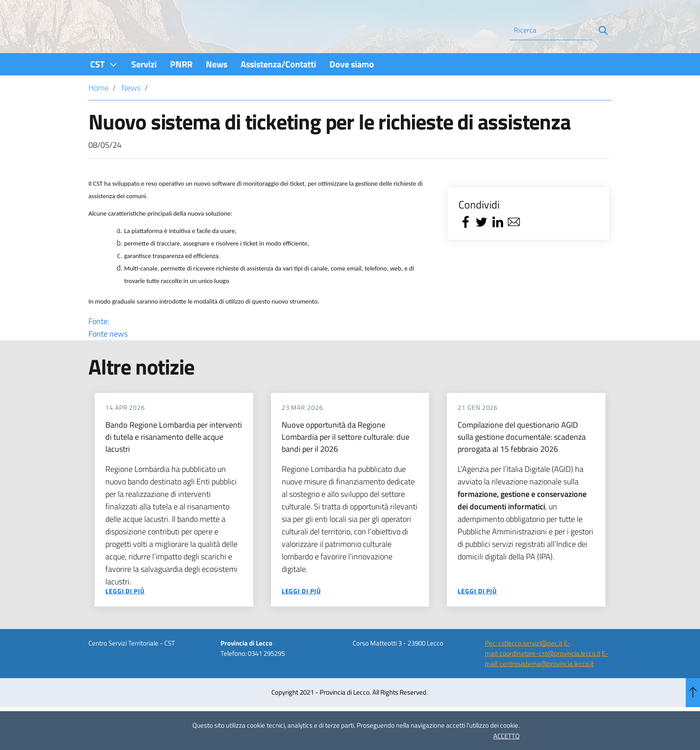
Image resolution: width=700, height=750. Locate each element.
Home (98, 112)
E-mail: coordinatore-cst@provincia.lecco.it (543, 672)
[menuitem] (104, 88)
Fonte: (262, 352)
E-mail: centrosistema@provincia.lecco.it (547, 683)
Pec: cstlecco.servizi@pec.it (524, 667)
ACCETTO (506, 736)
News (131, 112)
